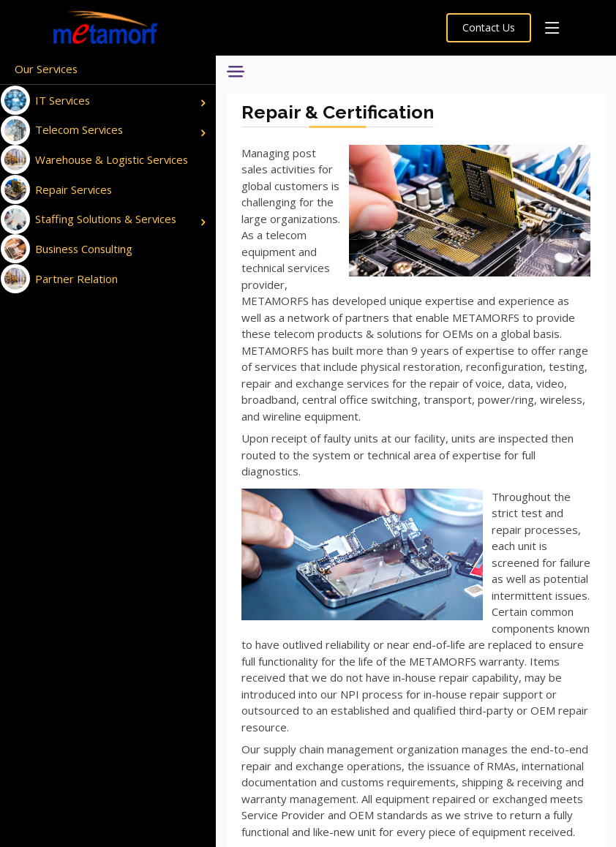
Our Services (48, 68)
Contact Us (489, 27)
